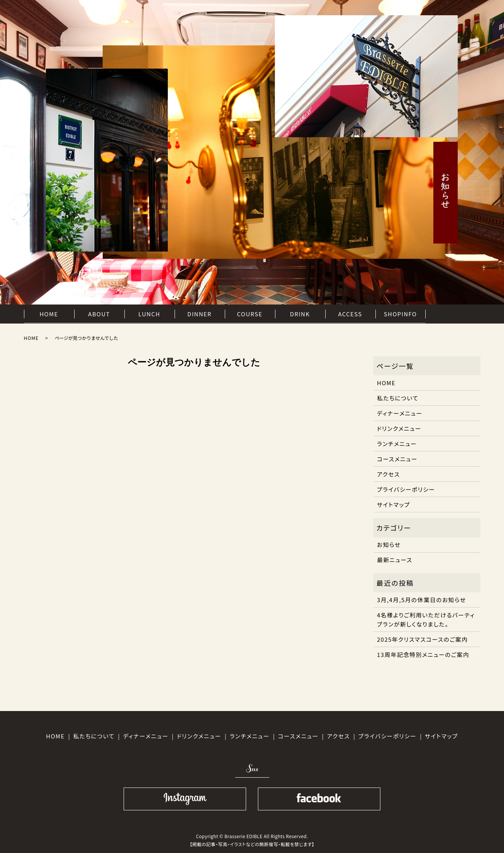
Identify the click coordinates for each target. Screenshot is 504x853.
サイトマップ (394, 505)
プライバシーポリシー (406, 489)
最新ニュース (395, 560)
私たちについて (398, 398)
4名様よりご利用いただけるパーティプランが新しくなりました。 (426, 619)
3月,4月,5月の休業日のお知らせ (421, 600)
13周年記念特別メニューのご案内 (423, 654)
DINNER (200, 313)
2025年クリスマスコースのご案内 (422, 639)
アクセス (388, 474)
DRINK (300, 313)
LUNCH (149, 313)
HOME (49, 313)
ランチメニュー (397, 444)
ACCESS (350, 313)
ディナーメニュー (400, 413)
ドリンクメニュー (399, 428)
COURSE (250, 313)
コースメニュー (397, 459)
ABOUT (99, 313)
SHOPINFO (400, 313)
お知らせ (389, 544)
